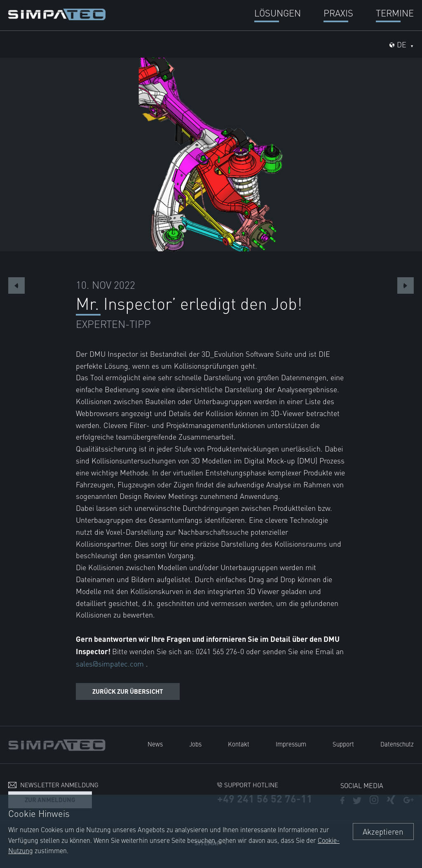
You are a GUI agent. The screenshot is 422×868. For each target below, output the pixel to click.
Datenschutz (397, 744)
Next (406, 285)
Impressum (291, 744)
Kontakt (239, 744)
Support (343, 744)
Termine (395, 13)
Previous (16, 285)
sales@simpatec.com (111, 663)
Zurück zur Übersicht (128, 691)
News (155, 744)
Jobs (195, 744)
